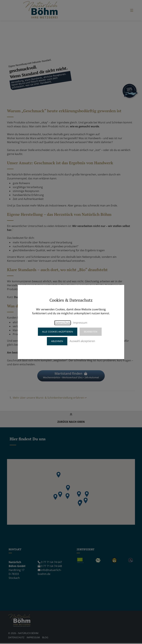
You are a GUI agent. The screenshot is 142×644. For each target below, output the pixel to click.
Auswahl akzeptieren (82, 341)
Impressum (80, 323)
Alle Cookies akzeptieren (57, 332)
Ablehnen (57, 341)
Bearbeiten (91, 332)
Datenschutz (63, 323)
